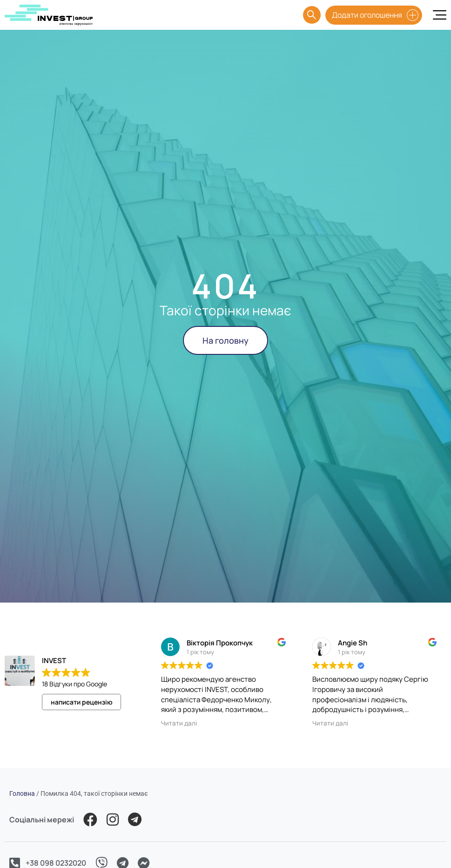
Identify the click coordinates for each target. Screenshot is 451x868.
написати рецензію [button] (82, 702)
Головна (22, 793)
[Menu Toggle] (440, 15)
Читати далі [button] (179, 723)
